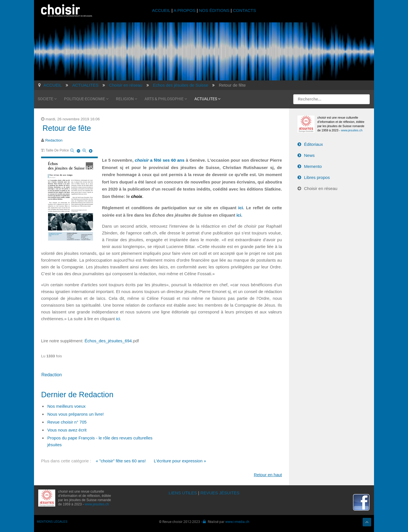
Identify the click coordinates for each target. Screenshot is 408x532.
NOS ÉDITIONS (214, 10)
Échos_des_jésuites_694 (108, 341)
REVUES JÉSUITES (220, 493)
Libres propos (317, 177)
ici (241, 208)
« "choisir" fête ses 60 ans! (121, 461)
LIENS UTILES (183, 493)
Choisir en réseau (321, 188)
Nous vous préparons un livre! (76, 414)
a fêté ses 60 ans (160, 160)
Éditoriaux (314, 144)
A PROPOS (184, 10)
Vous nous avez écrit (67, 430)
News (309, 155)
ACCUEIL (162, 10)
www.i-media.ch (237, 522)
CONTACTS (244, 10)
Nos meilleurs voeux (66, 406)
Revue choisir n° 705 (67, 422)
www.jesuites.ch (352, 130)
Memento (313, 166)
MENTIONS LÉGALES (52, 522)
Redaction (54, 140)
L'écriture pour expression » (180, 461)
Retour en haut (268, 475)
